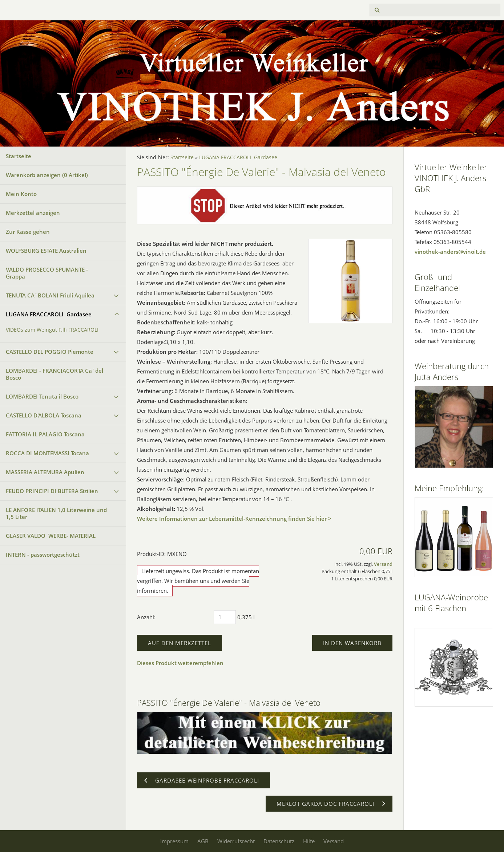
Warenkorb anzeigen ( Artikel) (47, 175)
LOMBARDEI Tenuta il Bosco (42, 396)
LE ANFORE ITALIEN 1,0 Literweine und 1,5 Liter (56, 513)
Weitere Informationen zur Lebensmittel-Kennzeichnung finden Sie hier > (234, 519)
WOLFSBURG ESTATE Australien (46, 251)
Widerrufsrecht (236, 841)
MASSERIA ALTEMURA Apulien (45, 472)
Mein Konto (21, 194)
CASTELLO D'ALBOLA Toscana (44, 415)
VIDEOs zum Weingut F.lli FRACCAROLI (52, 330)
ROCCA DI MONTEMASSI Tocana (47, 453)
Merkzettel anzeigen (33, 213)
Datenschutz (279, 841)
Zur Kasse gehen (28, 232)
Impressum (174, 841)
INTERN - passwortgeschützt (43, 555)
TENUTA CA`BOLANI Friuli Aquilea (50, 295)
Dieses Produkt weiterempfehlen (180, 663)
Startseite (19, 156)
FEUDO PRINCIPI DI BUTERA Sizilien (52, 491)
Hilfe (309, 841)
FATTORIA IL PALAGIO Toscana (45, 434)
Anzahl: (146, 617)
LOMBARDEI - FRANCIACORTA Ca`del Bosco (55, 374)
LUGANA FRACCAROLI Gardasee (49, 314)
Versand (383, 564)
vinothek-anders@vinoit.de (450, 252)
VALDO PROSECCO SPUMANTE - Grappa (47, 273)
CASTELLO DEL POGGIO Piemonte (50, 352)
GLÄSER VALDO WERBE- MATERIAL (51, 536)
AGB (203, 841)
